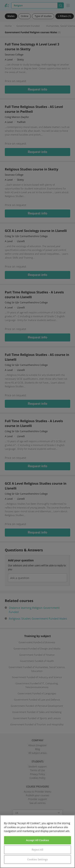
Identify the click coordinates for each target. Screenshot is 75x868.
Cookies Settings (37, 859)
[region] (37, 841)
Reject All (37, 850)
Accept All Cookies (37, 840)
